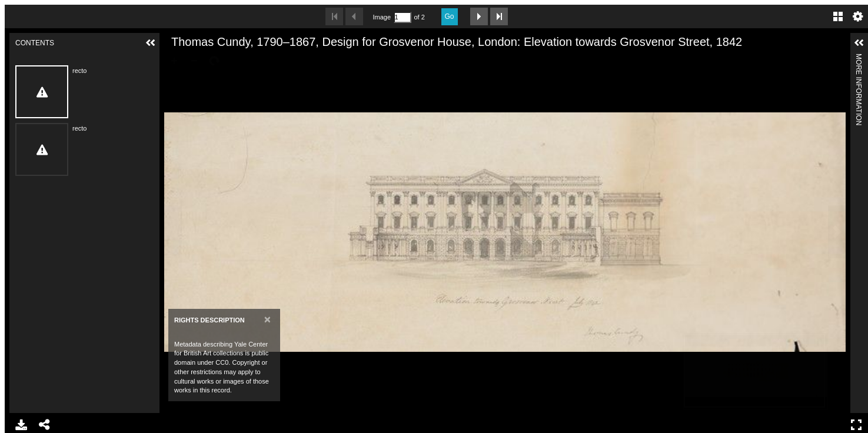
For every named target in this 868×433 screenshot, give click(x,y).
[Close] (267, 319)
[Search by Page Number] (403, 17)
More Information (859, 59)
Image (382, 17)
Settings (858, 16)
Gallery (838, 16)
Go (450, 16)
